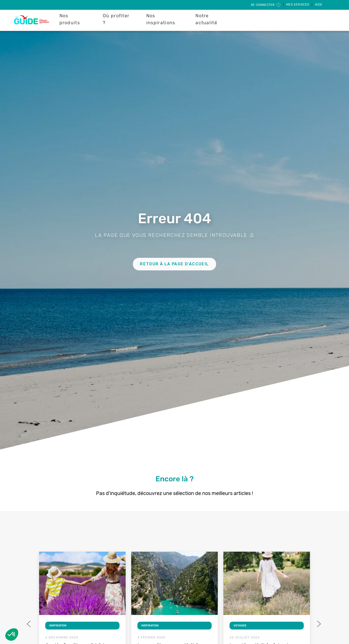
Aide (319, 5)
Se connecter (266, 5)
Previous (29, 624)
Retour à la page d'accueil (174, 264)
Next (318, 624)
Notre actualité (206, 19)
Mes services (298, 5)
